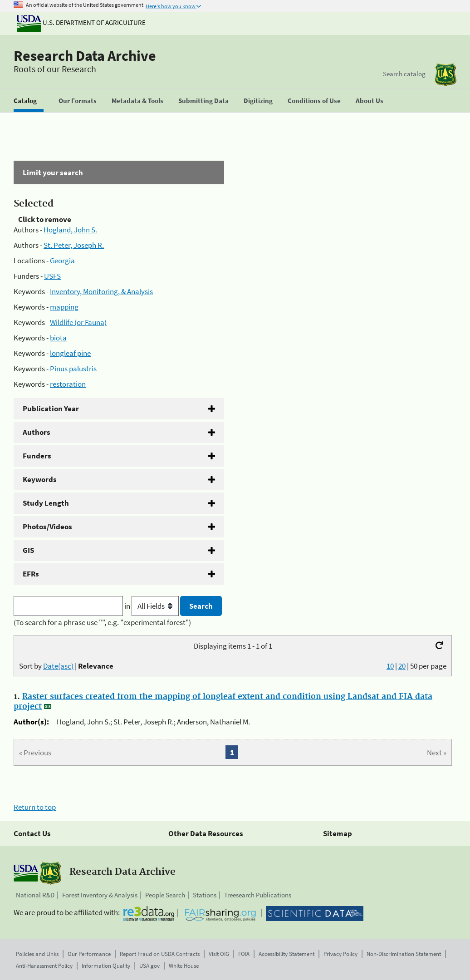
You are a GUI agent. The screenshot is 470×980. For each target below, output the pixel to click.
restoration (68, 384)
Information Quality (106, 966)
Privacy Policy (340, 954)
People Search (165, 895)
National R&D (35, 895)
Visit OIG (219, 954)
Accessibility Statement (286, 954)
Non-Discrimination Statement (404, 954)
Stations (205, 895)
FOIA (244, 954)
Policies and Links (37, 954)
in (152, 606)
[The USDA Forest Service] (446, 75)
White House (184, 966)
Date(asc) (58, 666)
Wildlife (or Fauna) (78, 322)
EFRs (31, 574)
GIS (28, 550)
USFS (52, 276)
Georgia (62, 261)
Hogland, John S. (70, 230)
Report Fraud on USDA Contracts (160, 954)
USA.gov (149, 966)
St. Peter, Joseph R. (74, 245)
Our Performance (89, 954)
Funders (37, 456)
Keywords (40, 479)
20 (402, 666)
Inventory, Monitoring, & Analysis (101, 291)
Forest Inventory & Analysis (100, 895)
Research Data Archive (85, 56)
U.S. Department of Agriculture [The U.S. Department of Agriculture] (81, 22)
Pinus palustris (73, 369)
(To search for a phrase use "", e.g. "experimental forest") (102, 622)
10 (390, 666)
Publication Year (51, 409)
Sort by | (66, 666)
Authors (37, 432)
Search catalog (404, 74)
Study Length (46, 503)
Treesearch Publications (258, 895)
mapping (64, 307)
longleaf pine (70, 353)
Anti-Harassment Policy (44, 966)
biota (58, 338)
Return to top (35, 807)
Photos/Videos (47, 527)
